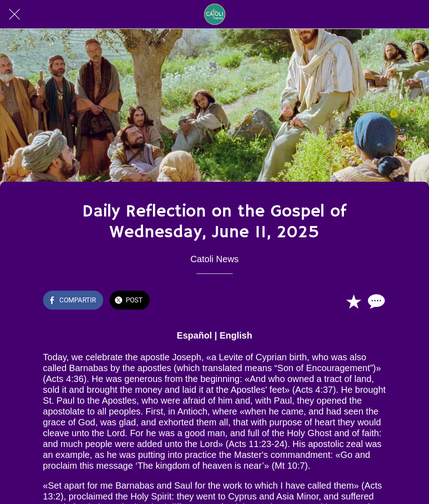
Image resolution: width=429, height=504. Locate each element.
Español (195, 335)
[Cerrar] (14, 14)
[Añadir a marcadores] (353, 301)
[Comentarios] (375, 301)
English (236, 335)
